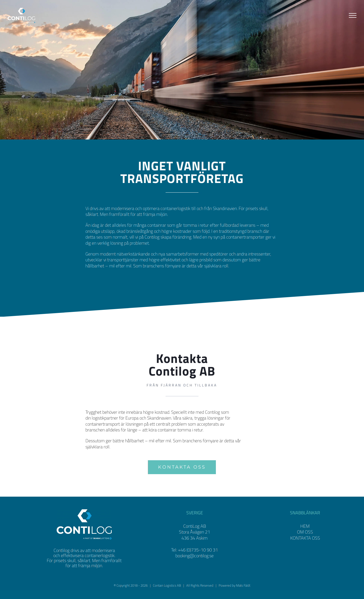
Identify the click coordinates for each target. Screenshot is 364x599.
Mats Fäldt (243, 594)
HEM (305, 535)
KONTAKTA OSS (305, 547)
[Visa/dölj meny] (353, 15)
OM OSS (305, 541)
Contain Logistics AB (167, 594)
